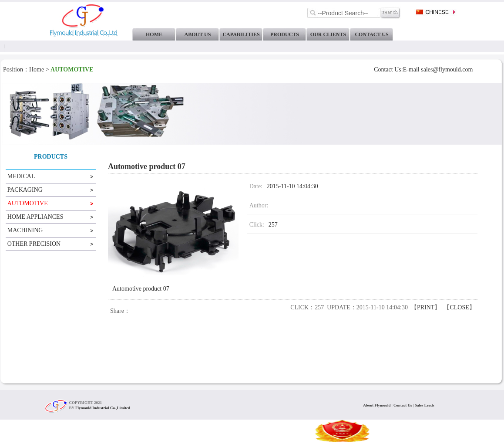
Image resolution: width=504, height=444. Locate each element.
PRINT (426, 307)
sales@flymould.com (447, 69)
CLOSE (459, 307)
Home (37, 69)
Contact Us (403, 405)
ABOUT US (198, 34)
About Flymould (377, 405)
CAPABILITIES (241, 34)
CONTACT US (371, 34)
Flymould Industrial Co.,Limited (103, 408)
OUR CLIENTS (328, 34)
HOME (154, 34)
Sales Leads (425, 405)
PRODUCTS (285, 34)
